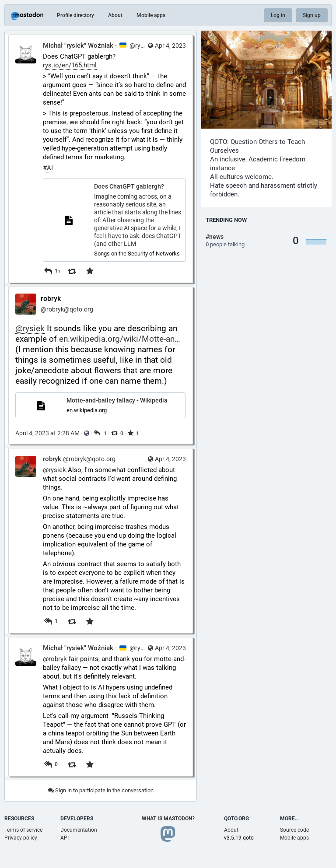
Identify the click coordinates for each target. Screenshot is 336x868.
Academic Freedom (277, 159)
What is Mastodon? (168, 819)
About (115, 15)
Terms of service (23, 830)
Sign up (312, 15)
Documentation (79, 830)
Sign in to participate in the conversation (101, 790)
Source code (294, 830)
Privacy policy (21, 838)
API (65, 838)
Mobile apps (151, 15)
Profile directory (75, 15)
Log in (278, 15)
